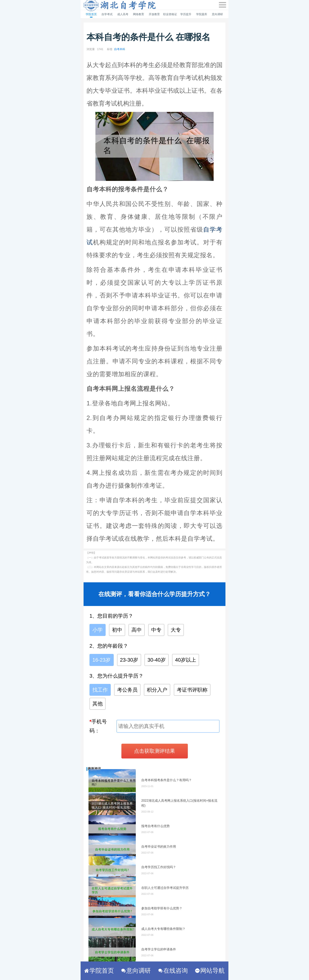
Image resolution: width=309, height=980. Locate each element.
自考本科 (120, 49)
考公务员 (127, 690)
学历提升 (186, 14)
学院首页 (91, 14)
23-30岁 (129, 660)
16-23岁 (102, 660)
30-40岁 (157, 660)
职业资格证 (170, 14)
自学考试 (107, 14)
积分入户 (157, 690)
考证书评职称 (192, 690)
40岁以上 (186, 660)
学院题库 (202, 14)
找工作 (100, 690)
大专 (176, 630)
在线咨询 (173, 971)
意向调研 (217, 14)
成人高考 (123, 14)
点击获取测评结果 (154, 751)
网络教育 (139, 14)
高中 (137, 630)
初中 (117, 630)
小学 (98, 630)
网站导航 (210, 971)
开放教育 (154, 14)
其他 (98, 704)
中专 (156, 630)
